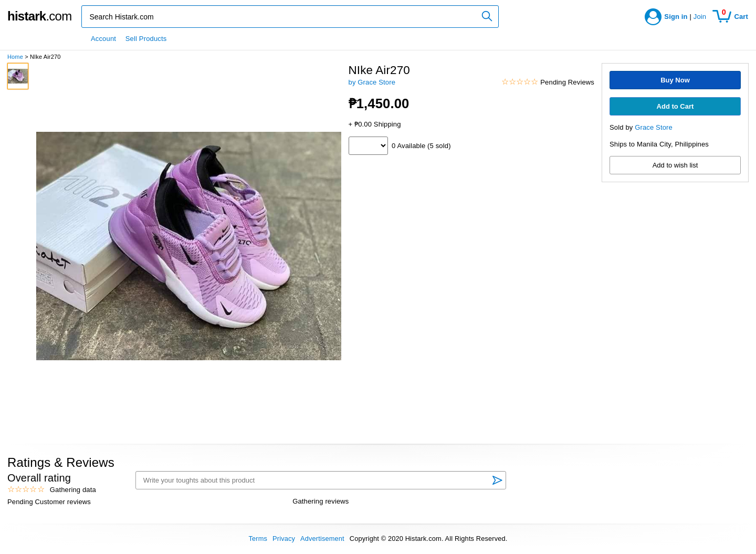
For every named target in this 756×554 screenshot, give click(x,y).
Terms (258, 539)
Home (15, 57)
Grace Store (654, 127)
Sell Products (146, 39)
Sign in (676, 17)
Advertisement (322, 539)
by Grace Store (372, 82)
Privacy (284, 539)
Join (700, 17)
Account (103, 39)
